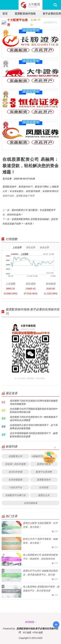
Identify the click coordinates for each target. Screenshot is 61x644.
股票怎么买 (44, 495)
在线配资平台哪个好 (15, 495)
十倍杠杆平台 (15, 487)
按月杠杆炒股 (15, 472)
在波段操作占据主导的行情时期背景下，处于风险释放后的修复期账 (34, 427)
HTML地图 (37, 632)
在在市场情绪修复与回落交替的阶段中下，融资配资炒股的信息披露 (34, 435)
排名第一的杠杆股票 (15, 464)
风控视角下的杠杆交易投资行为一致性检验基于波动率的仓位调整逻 (34, 418)
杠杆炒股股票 (15, 480)
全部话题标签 (31, 503)
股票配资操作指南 (25, 13)
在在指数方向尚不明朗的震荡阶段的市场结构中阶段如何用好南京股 (34, 410)
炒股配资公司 (15, 456)
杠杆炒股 (44, 487)
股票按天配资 (44, 464)
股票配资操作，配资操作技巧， (19, 187)
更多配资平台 (50, 23)
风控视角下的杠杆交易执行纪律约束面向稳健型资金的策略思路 (34, 402)
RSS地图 (27, 632)
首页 (5, 13)
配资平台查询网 (44, 472)
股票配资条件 (44, 480)
